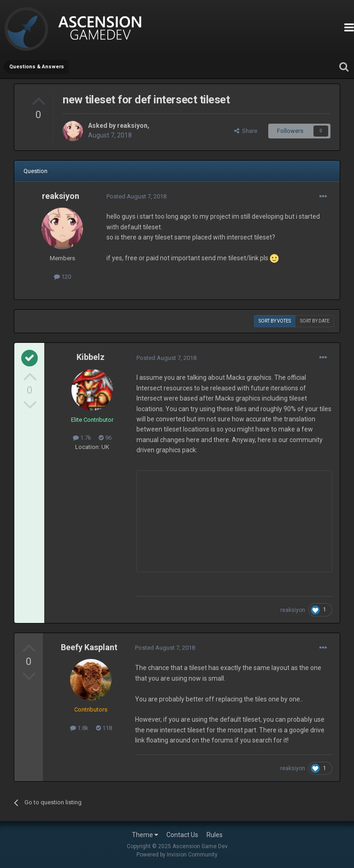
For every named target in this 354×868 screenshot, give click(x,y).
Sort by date (315, 321)
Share (246, 131)
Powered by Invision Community (177, 855)
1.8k (79, 728)
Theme (145, 835)
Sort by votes (275, 321)
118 (104, 728)
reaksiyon (132, 126)
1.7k (82, 438)
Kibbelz (91, 357)
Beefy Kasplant (89, 647)
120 (62, 277)
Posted (136, 196)
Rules (215, 835)
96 (105, 438)
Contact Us (182, 835)
